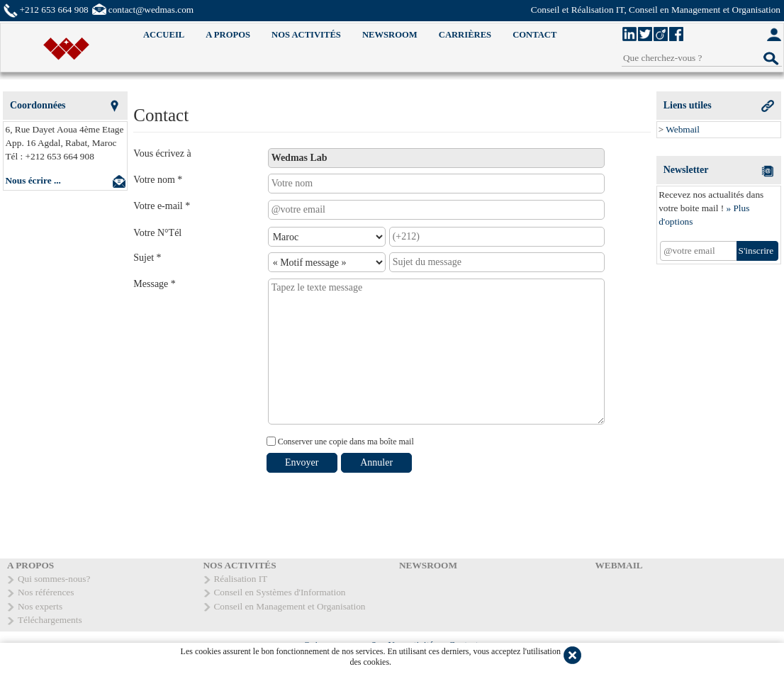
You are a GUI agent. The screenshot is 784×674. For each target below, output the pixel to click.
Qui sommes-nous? (54, 579)
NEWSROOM (390, 35)
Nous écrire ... (33, 180)
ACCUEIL (164, 35)
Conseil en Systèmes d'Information (280, 592)
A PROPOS (228, 35)
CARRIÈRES (465, 35)
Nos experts (40, 606)
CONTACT (534, 35)
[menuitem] (164, 35)
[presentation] (374, 509)
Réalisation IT (241, 579)
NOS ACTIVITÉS (306, 35)
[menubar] (350, 35)
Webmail (683, 129)
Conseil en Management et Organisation (290, 606)
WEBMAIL (619, 565)
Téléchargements (50, 620)
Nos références (46, 592)
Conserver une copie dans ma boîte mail (345, 442)
